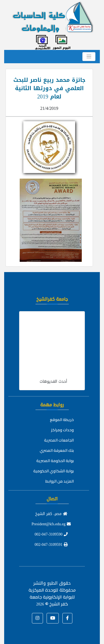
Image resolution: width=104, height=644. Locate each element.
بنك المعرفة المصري (57, 450)
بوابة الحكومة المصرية (55, 461)
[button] (67, 618)
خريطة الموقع (62, 420)
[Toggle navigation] (89, 57)
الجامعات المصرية (59, 440)
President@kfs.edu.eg (51, 524)
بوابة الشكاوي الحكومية (54, 471)
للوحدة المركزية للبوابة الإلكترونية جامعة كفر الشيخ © (52, 597)
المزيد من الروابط (60, 481)
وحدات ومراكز (62, 430)
